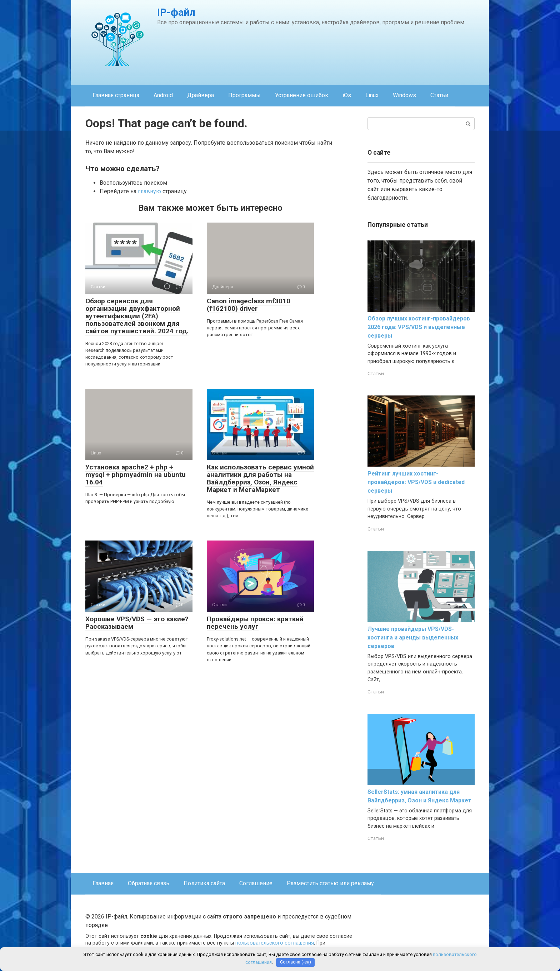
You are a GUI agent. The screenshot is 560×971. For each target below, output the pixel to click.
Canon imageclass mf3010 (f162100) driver (249, 305)
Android (163, 95)
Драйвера (201, 95)
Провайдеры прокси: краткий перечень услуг (255, 623)
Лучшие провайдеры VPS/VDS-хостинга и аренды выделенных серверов (413, 638)
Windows (404, 95)
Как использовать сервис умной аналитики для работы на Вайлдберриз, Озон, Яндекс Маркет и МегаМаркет (260, 478)
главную (149, 191)
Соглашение (256, 883)
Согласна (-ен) (296, 962)
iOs (347, 95)
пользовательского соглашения (275, 943)
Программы (244, 95)
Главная (103, 883)
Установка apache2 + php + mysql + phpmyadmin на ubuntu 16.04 (136, 475)
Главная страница (116, 95)
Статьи (439, 95)
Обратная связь (149, 883)
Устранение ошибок (302, 95)
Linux (372, 95)
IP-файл (176, 12)
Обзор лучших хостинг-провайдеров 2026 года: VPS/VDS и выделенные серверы (419, 327)
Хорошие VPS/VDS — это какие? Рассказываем (137, 623)
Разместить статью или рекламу (330, 883)
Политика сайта (204, 883)
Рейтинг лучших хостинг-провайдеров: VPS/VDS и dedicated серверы (416, 482)
